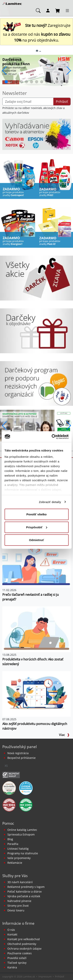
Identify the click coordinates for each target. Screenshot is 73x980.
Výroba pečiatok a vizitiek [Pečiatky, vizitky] (24, 896)
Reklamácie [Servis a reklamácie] (15, 863)
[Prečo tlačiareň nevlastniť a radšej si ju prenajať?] (36, 564)
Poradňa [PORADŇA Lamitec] (13, 844)
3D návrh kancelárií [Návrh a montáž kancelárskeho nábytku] (20, 882)
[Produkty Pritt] (55, 178)
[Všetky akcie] (36, 278)
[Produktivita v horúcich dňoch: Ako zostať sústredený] (36, 629)
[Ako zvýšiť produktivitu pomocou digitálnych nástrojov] (36, 694)
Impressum (45, 976)
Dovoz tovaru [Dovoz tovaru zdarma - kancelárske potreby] (16, 910)
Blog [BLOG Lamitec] (10, 839)
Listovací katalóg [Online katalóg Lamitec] (18, 849)
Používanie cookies (20, 953)
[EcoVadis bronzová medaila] (9, 788)
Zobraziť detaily (50, 502)
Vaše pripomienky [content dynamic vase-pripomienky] (19, 858)
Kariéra (12, 967)
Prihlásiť (62, 102)
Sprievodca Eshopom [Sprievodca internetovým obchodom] (21, 834)
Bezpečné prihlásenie (22, 758)
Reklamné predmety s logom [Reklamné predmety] (26, 887)
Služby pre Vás (15, 876)
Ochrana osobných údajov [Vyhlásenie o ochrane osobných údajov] (24, 949)
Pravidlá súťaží (17, 958)
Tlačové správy (17, 963)
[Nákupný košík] (58, 10)
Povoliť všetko (37, 514)
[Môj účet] (48, 10)
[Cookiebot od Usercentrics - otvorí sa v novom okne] (52, 437)
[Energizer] (18, 227)
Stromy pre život (18, 906)
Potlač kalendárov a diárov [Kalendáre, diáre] (25, 891)
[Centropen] (18, 178)
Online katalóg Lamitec (22, 830)
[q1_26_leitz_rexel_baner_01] (36, 425)
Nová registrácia (18, 753)
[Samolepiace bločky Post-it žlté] (55, 227)
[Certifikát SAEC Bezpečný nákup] (11, 775)
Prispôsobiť (37, 527)
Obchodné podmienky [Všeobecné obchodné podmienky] (22, 944)
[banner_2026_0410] (36, 70)
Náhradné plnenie (19, 901)
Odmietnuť (36, 540)
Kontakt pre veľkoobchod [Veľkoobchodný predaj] (24, 939)
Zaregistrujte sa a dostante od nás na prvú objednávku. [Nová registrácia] (36, 33)
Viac (64, 735)
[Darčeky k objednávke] (36, 331)
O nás (11, 930)
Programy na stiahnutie (23, 853)
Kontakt (12, 934)
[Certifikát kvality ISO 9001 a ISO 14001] (9, 805)
